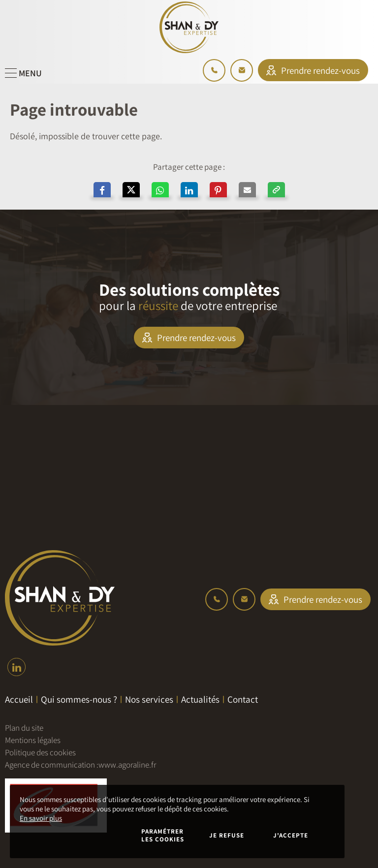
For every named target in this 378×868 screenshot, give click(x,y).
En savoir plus (41, 818)
